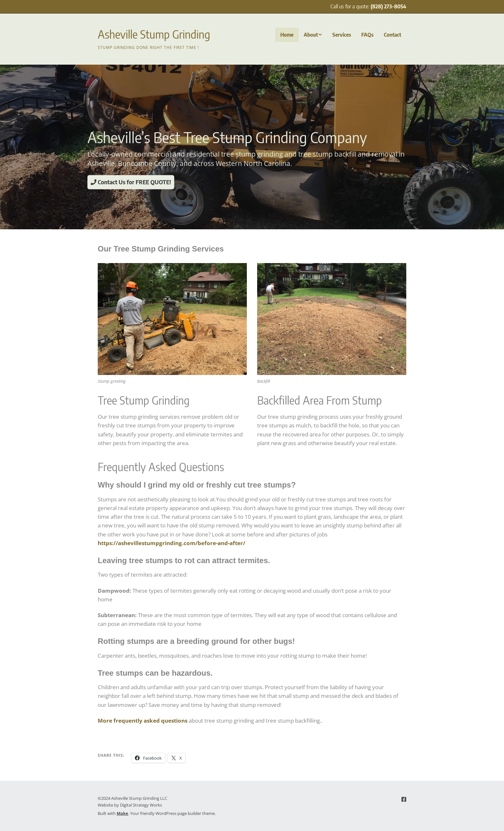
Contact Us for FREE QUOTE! (131, 182)
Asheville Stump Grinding (154, 34)
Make (122, 813)
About (311, 35)
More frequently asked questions (143, 721)
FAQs (367, 35)
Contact (392, 35)
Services (342, 35)
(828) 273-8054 (388, 6)
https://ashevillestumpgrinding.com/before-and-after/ (171, 543)
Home (287, 35)
